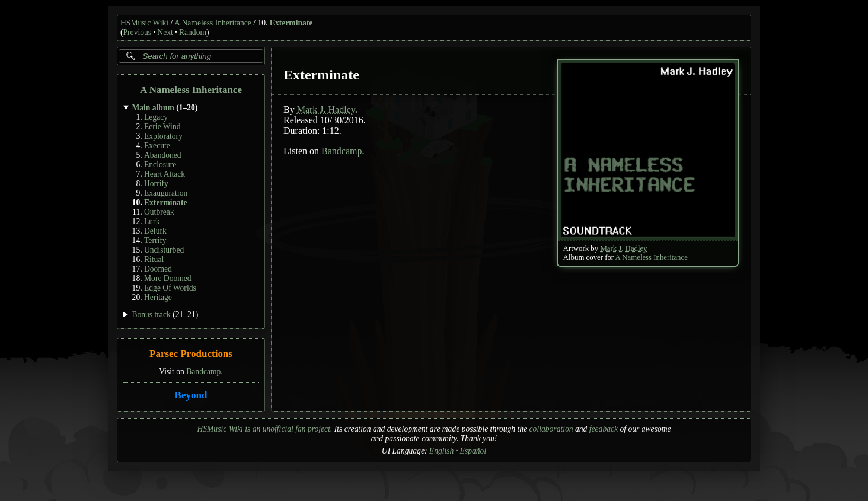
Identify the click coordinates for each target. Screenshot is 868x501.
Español (473, 451)
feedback (604, 429)
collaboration (551, 429)
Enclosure (160, 165)
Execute (157, 146)
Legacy (156, 117)
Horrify (156, 184)
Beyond (191, 395)
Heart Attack (165, 174)
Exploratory (163, 136)
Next (165, 32)
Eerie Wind (162, 127)
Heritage (158, 297)
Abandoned (163, 155)
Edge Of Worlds (170, 288)
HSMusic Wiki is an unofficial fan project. (264, 429)
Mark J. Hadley (623, 248)
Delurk (155, 231)
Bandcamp (203, 371)
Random (193, 32)
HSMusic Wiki (144, 23)
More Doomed (168, 278)
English (442, 451)
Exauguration (166, 193)
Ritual (154, 259)
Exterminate (291, 23)
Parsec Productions (191, 354)
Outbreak (159, 212)
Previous (138, 32)
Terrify (155, 240)
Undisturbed (164, 250)
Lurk (152, 221)
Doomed (158, 269)
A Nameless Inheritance (213, 23)
